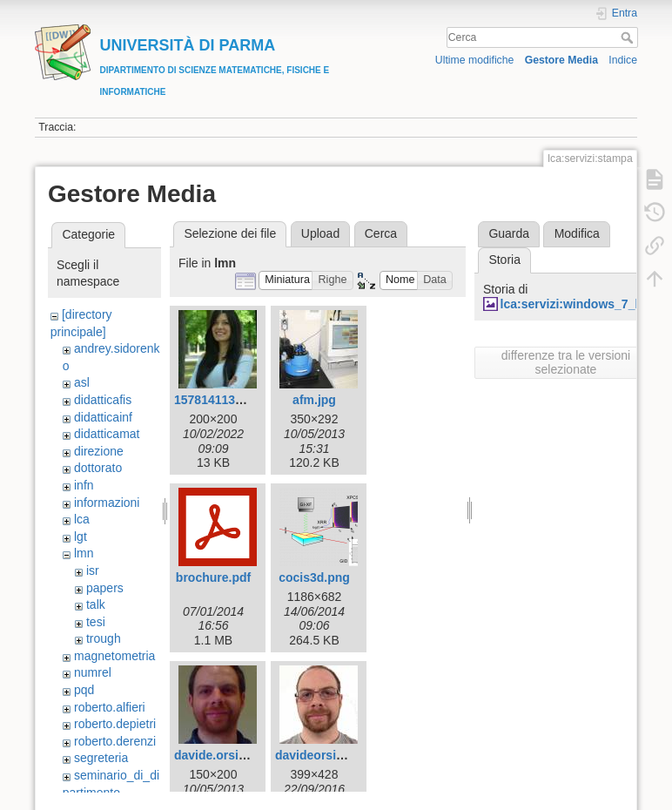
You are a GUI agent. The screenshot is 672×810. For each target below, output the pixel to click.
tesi (96, 622)
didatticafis (103, 400)
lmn (84, 553)
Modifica (577, 233)
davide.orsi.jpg (217, 755)
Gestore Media (561, 60)
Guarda (509, 233)
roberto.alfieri (110, 707)
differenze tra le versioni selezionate (566, 362)
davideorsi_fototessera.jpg (353, 755)
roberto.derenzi (115, 741)
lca (82, 519)
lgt (81, 537)
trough (104, 638)
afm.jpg (314, 400)
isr (93, 570)
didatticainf (103, 417)
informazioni (107, 503)
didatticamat (107, 434)
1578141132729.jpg (229, 400)
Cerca (629, 37)
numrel (93, 672)
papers (105, 588)
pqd (84, 690)
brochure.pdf (213, 577)
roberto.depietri (115, 724)
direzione (99, 451)
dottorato (98, 468)
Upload (320, 233)
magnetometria (114, 656)
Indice (623, 60)
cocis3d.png (314, 577)
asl (82, 382)
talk (96, 604)
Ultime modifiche (475, 60)
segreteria (101, 758)
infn (84, 485)
